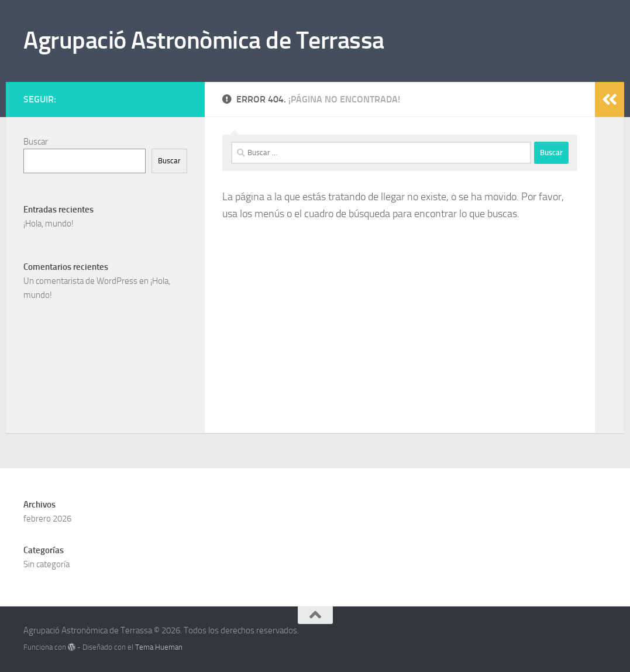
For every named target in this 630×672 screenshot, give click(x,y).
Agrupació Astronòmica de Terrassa (204, 40)
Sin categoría (47, 564)
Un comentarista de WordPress (80, 281)
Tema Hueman (159, 647)
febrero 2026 (47, 519)
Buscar (36, 142)
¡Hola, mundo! (49, 224)
